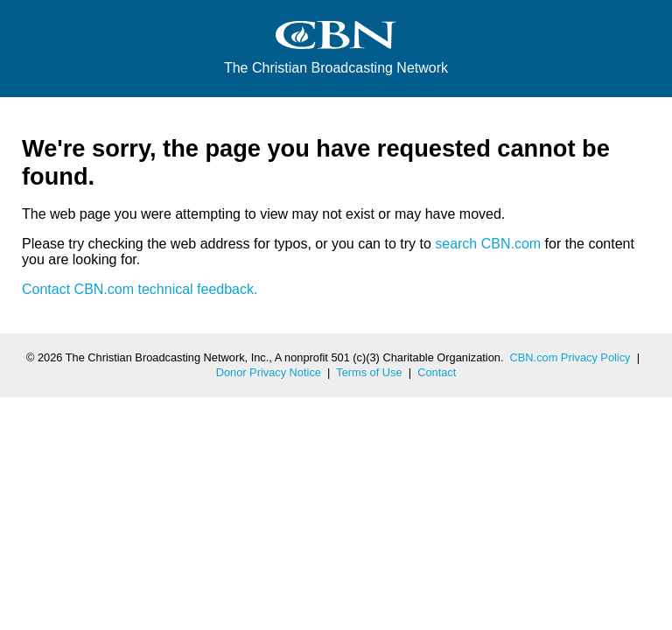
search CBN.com (488, 244)
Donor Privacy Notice (269, 372)
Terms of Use (369, 372)
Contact (437, 372)
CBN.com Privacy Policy (570, 357)
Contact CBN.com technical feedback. (140, 289)
